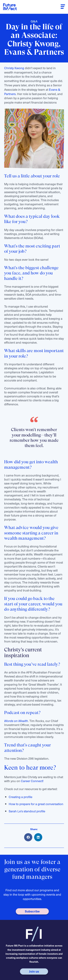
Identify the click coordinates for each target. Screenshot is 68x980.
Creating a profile (20, 797)
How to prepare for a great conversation (36, 804)
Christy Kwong (14, 68)
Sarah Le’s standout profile (27, 811)
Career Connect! (32, 781)
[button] (63, 7)
